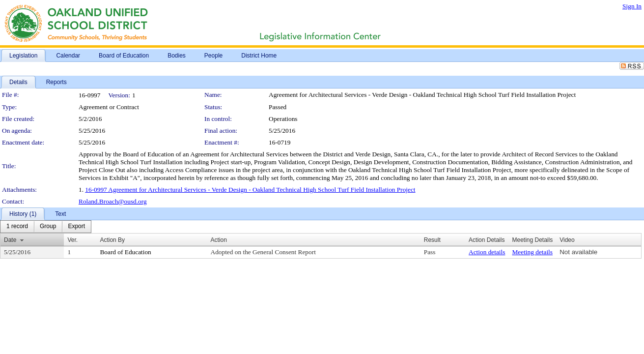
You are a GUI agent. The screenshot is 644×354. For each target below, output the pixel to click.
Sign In (632, 6)
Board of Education (125, 252)
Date (10, 240)
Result (432, 240)
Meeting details (532, 252)
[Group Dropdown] (48, 227)
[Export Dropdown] (76, 227)
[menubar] (46, 227)
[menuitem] (17, 227)
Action (219, 240)
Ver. (72, 240)
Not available (578, 252)
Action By (112, 240)
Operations (283, 119)
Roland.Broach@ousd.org (113, 201)
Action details (487, 252)
